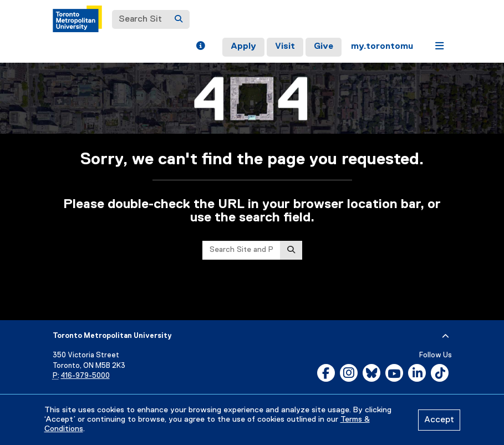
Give (324, 47)
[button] (200, 47)
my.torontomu (382, 47)
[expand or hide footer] (446, 336)
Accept (439, 420)
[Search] (179, 19)
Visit (285, 47)
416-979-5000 (85, 376)
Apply (243, 47)
